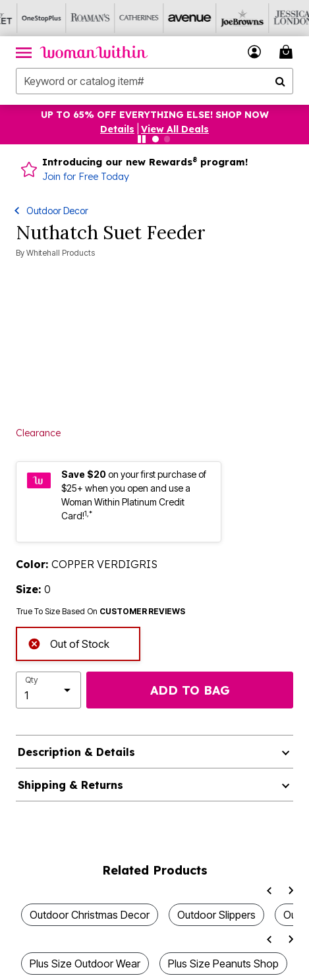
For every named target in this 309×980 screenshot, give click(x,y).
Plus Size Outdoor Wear (85, 964)
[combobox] (154, 81)
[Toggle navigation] (24, 52)
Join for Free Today (86, 177)
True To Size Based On (101, 612)
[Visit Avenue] (171, 18)
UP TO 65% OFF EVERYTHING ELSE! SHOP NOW (155, 115)
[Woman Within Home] (94, 52)
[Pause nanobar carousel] (142, 139)
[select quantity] (48, 690)
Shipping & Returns (70, 785)
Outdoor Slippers (216, 915)
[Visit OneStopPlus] (24, 18)
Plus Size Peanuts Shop (223, 964)
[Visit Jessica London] (268, 18)
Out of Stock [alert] (69, 643)
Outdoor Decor (57, 211)
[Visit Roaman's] (73, 18)
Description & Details (76, 752)
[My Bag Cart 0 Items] (288, 52)
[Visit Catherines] (122, 18)
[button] (255, 52)
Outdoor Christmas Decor (90, 915)
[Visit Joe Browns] (219, 18)
